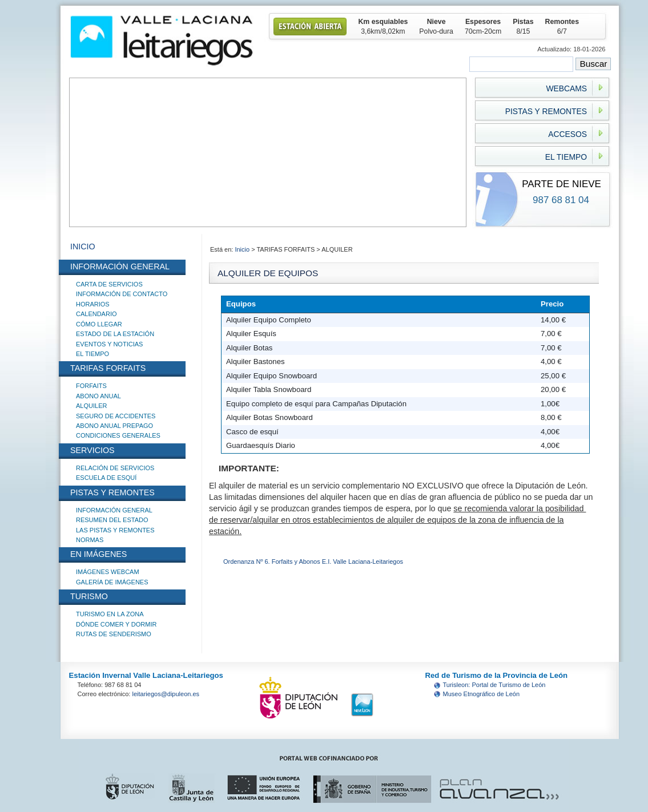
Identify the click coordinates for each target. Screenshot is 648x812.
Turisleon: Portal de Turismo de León (494, 685)
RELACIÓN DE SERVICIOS (115, 468)
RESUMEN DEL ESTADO (112, 520)
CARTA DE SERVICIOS (109, 284)
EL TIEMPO (92, 354)
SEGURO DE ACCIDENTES (116, 416)
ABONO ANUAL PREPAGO (114, 426)
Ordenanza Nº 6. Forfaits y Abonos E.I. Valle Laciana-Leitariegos (313, 561)
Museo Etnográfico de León (482, 694)
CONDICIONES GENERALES (118, 435)
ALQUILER (91, 406)
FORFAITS (91, 386)
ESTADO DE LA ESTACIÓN (115, 334)
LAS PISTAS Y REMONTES (115, 530)
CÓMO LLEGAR (99, 324)
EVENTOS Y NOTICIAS (109, 344)
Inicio (243, 249)
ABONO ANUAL (98, 396)
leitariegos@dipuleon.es (166, 694)
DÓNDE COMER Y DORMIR (116, 624)
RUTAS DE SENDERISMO (114, 634)
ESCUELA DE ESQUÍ (106, 478)
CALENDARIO (96, 314)
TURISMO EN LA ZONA (110, 614)
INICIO (83, 247)
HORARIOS (93, 304)
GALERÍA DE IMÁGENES (112, 582)
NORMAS (90, 540)
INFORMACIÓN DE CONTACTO (122, 294)
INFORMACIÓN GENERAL (114, 510)
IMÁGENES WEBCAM (108, 572)
